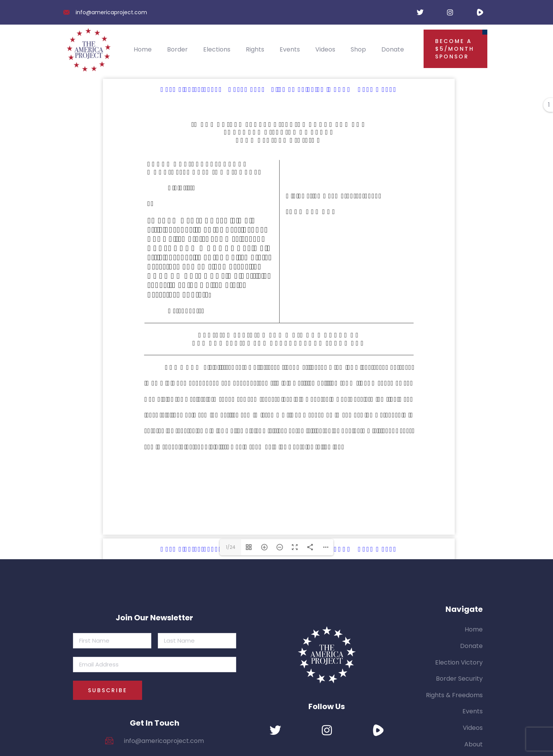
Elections (217, 49)
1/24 (231, 547)
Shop (358, 49)
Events (290, 49)
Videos (325, 49)
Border (177, 49)
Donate (393, 49)
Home (143, 49)
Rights (255, 49)
